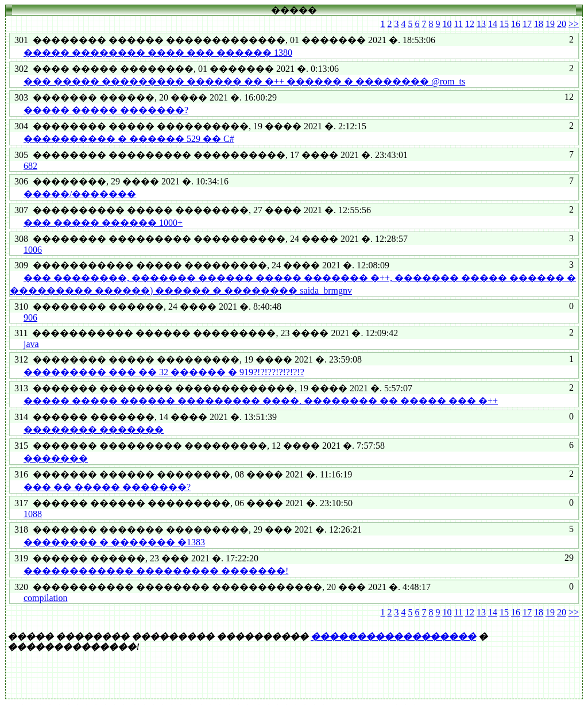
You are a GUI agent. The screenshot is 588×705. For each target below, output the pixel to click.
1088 (33, 514)
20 (562, 24)
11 (459, 24)
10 (447, 24)
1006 (33, 250)
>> (574, 24)
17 (527, 24)
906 (30, 317)
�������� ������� (94, 429)
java (31, 344)
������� (56, 458)
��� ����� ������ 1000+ (103, 223)
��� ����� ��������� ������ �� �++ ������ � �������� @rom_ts (244, 81)
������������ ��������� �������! (156, 571)
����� (294, 10)
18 (539, 24)
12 (470, 24)
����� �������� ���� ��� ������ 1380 (158, 53)
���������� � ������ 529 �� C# (129, 139)
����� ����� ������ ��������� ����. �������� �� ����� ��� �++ (261, 401)
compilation (45, 598)
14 (493, 24)
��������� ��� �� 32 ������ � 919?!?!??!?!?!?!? (164, 372)
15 (504, 24)
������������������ (393, 636)
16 (516, 24)
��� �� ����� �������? (107, 487)
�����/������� (80, 194)
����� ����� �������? (106, 110)
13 (481, 24)
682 (30, 166)
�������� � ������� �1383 (114, 542)
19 (550, 24)
